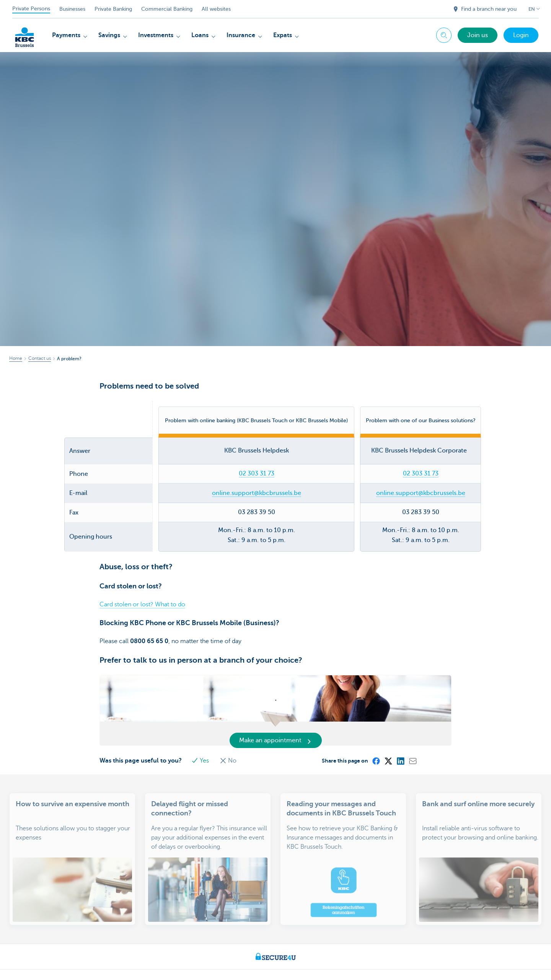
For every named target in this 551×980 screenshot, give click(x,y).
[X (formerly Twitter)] (389, 742)
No (229, 742)
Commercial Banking (167, 9)
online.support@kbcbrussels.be (257, 474)
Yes (202, 742)
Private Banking (113, 9)
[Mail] (414, 742)
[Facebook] (377, 742)
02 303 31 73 (257, 455)
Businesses (72, 9)
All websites (216, 9)
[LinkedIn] (401, 742)
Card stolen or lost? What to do (142, 586)
